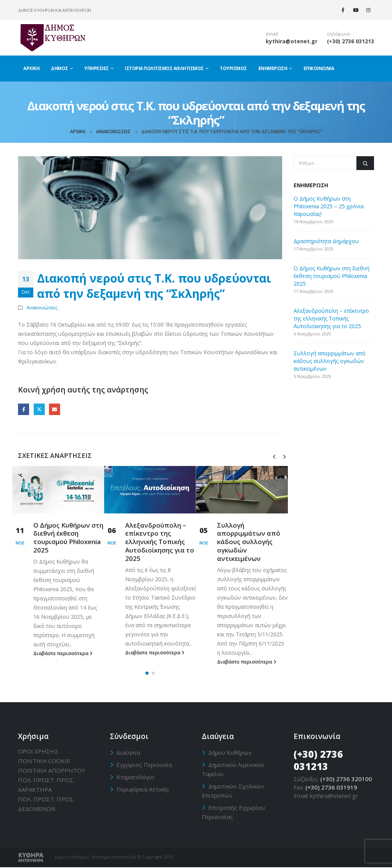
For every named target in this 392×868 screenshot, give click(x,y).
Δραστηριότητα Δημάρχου (326, 241)
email (272, 34)
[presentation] (274, 456)
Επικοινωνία (319, 68)
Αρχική (31, 68)
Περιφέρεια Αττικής (143, 790)
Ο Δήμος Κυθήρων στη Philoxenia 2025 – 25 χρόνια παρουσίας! (329, 206)
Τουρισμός (233, 68)
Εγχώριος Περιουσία (144, 765)
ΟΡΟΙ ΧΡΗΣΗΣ (38, 752)
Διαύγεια (128, 753)
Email (55, 409)
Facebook (24, 409)
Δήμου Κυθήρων (230, 753)
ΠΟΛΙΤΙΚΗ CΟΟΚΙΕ (44, 761)
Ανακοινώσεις (42, 308)
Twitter (39, 409)
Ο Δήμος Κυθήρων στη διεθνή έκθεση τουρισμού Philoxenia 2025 (68, 538)
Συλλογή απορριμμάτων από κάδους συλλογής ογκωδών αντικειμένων (249, 542)
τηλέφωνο (339, 34)
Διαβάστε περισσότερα (63, 653)
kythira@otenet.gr (292, 41)
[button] (147, 674)
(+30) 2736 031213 (350, 41)
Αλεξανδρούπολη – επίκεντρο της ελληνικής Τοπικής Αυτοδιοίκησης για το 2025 (160, 542)
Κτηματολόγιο (135, 777)
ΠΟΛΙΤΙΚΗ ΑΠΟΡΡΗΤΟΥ (51, 771)
